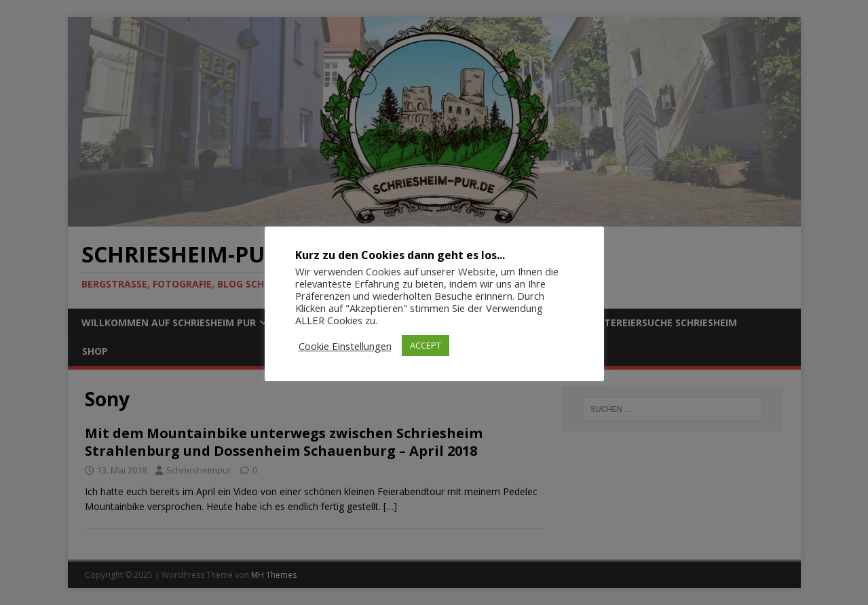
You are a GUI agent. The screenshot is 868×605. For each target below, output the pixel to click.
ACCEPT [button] (426, 345)
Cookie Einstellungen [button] (345, 346)
